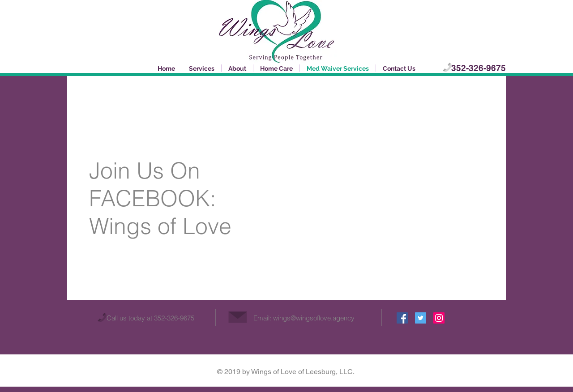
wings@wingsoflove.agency (314, 318)
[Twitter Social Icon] (421, 318)
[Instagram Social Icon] (439, 318)
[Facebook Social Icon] (402, 318)
